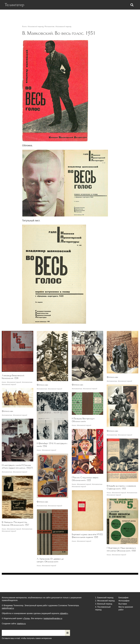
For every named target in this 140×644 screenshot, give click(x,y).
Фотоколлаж (42, 385)
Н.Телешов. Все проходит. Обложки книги (83, 420)
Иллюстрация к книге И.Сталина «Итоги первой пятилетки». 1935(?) (17, 467)
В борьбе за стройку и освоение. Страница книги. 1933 (121, 487)
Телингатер (15, 5)
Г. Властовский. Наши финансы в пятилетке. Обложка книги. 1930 (121, 549)
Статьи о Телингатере (48, 14)
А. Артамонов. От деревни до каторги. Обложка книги (50, 560)
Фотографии (89, 14)
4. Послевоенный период (103, 608)
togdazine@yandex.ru (53, 618)
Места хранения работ (122, 14)
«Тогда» (27, 618)
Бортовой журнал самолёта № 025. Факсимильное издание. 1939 (87, 536)
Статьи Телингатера (71, 14)
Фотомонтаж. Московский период (58, 26)
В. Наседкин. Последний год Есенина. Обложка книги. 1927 (15, 524)
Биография (29, 14)
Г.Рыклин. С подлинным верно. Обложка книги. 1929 (85, 479)
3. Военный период (104, 604)
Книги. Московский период (33, 26)
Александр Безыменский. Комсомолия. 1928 (13, 377)
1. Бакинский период (104, 598)
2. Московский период (105, 601)
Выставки (103, 14)
